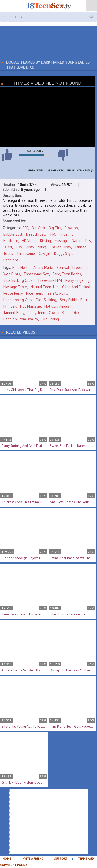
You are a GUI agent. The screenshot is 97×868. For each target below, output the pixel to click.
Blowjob (71, 228)
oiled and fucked (76, 287)
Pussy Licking (36, 247)
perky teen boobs (67, 274)
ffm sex (10, 306)
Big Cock (39, 228)
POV (19, 247)
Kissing (46, 241)
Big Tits (55, 228)
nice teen (34, 293)
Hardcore (11, 241)
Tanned (80, 247)
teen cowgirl (56, 293)
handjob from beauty (21, 319)
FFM (52, 234)
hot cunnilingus (57, 306)
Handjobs (11, 260)
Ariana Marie (43, 267)
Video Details (36, 170)
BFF (25, 228)
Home (7, 859)
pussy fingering (78, 280)
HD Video (29, 241)
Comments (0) (85, 170)
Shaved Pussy (60, 247)
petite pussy (13, 293)
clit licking (50, 319)
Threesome (26, 254)
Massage (61, 241)
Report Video (56, 170)
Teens (8, 254)
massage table (15, 287)
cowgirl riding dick (64, 313)
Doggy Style (64, 254)
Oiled (8, 247)
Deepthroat (36, 234)
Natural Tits (81, 241)
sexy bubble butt (74, 300)
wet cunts (12, 274)
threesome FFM (49, 280)
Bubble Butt (13, 234)
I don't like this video (63, 155)
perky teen (36, 313)
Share (71, 170)
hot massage (31, 306)
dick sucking (46, 300)
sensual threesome (73, 267)
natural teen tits (44, 287)
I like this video (7, 155)
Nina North (21, 267)
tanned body (14, 313)
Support (61, 859)
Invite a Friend (32, 859)
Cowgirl (44, 254)
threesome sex (36, 274)
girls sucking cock (18, 280)
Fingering (66, 234)
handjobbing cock (18, 300)
